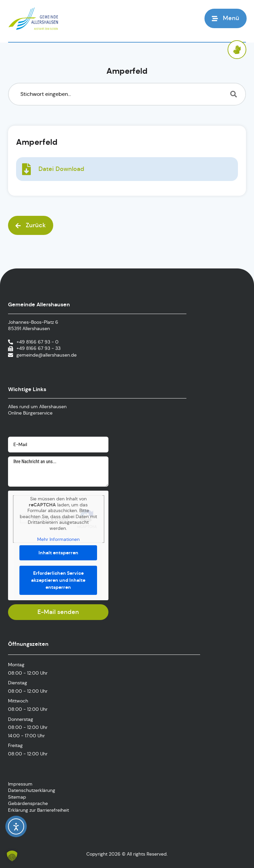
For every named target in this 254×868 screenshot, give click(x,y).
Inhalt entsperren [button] (58, 553)
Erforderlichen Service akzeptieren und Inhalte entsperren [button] (58, 580)
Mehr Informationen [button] (58, 539)
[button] (226, 18)
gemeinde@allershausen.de (47, 355)
